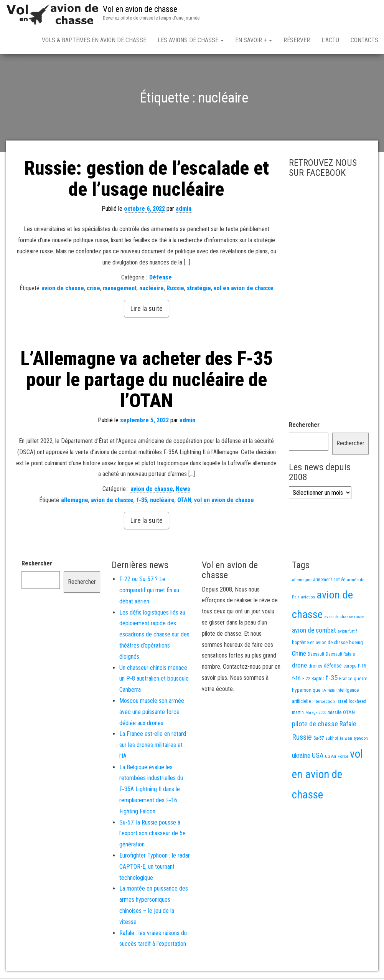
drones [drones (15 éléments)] (315, 667)
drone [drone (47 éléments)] (299, 667)
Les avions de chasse (191, 40)
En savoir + (254, 40)
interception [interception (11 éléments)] (324, 703)
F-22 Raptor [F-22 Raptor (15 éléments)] (313, 680)
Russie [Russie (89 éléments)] (302, 739)
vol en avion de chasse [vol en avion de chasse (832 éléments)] (327, 776)
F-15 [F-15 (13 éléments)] (362, 668)
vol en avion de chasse (244, 290)
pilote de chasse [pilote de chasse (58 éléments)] (315, 725)
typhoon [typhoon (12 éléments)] (361, 740)
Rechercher (304, 426)
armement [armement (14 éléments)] (322, 581)
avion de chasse (63, 290)
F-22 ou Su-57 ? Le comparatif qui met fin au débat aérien (149, 592)
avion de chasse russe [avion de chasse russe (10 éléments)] (344, 618)
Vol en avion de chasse (140, 9)
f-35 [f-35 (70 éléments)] (332, 679)
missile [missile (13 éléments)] (335, 714)
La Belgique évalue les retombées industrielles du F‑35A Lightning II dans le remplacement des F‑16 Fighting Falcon (151, 791)
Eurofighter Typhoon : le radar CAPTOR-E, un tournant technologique (155, 868)
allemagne (75, 502)
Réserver (297, 40)
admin (184, 210)
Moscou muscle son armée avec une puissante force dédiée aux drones (152, 713)
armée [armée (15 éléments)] (339, 581)
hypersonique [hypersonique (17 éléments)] (306, 692)
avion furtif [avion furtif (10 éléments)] (347, 633)
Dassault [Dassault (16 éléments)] (316, 655)
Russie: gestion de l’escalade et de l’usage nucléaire (147, 180)
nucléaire (152, 290)
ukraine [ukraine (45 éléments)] (301, 757)
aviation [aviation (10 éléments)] (308, 599)
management (120, 290)
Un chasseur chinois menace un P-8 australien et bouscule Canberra (154, 680)
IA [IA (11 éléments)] (324, 692)
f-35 (142, 502)
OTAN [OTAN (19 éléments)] (349, 714)
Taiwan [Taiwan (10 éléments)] (346, 740)
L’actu (330, 40)
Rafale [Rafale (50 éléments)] (348, 725)
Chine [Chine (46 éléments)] (299, 655)
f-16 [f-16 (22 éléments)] (296, 680)
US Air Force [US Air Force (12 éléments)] (337, 758)
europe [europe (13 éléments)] (350, 668)
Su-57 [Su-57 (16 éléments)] (319, 740)
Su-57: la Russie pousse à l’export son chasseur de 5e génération (152, 835)
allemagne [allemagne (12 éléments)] (302, 581)
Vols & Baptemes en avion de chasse (94, 40)
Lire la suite (147, 310)
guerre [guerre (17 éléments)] (361, 680)
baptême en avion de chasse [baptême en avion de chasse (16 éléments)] (320, 644)
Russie (175, 290)
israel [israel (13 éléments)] (342, 703)
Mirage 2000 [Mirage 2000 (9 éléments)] (316, 714)
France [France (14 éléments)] (346, 680)
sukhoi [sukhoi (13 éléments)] (332, 740)
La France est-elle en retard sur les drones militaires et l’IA (153, 746)
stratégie (199, 290)
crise (93, 290)
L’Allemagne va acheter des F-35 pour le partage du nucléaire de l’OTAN (147, 381)
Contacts (364, 40)
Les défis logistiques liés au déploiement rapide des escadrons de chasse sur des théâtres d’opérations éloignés (154, 636)
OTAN (184, 502)
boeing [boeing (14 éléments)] (356, 644)
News (183, 490)
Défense (161, 279)
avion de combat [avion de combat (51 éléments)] (314, 632)
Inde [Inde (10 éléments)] (331, 692)
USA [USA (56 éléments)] (318, 757)
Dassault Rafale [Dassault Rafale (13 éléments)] (340, 656)
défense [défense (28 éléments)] (333, 667)
